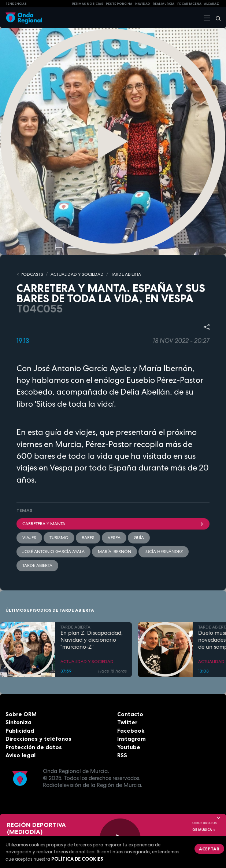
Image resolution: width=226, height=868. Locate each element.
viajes (29, 538)
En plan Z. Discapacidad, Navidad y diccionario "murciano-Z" (92, 640)
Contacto (130, 714)
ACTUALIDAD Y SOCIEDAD (77, 274)
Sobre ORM (21, 714)
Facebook (131, 731)
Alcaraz (212, 4)
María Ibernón (114, 552)
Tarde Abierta (37, 565)
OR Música (204, 830)
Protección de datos (34, 747)
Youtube (129, 747)
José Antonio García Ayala (53, 552)
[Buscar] (216, 18)
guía (139, 538)
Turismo (59, 538)
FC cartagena (189, 4)
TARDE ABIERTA (126, 274)
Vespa (114, 538)
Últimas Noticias (88, 4)
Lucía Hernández (164, 552)
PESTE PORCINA (119, 4)
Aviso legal (21, 755)
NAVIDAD (143, 4)
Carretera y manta (113, 524)
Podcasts (32, 274)
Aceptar (209, 849)
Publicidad (20, 731)
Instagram (131, 739)
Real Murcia (164, 4)
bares (88, 538)
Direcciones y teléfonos (38, 739)
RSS (122, 755)
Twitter (127, 722)
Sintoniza (18, 722)
